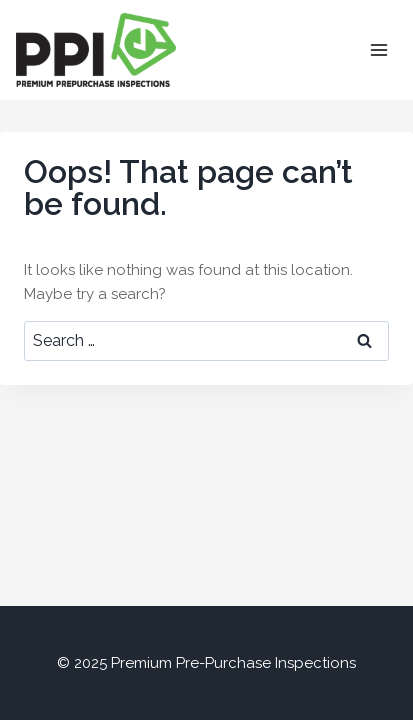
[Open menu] (378, 49)
